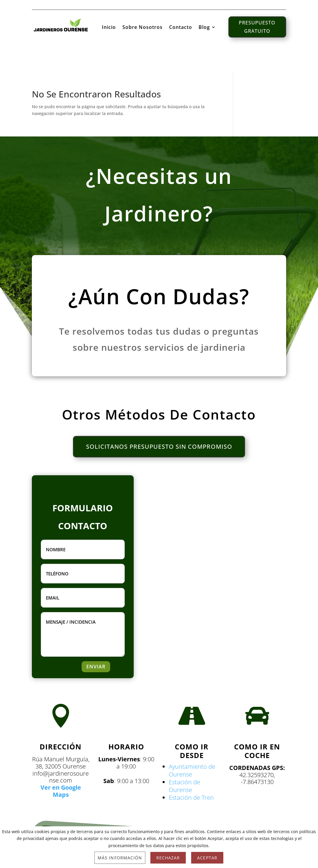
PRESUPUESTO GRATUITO (257, 26)
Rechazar (168, 858)
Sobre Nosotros (142, 27)
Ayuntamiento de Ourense (192, 771)
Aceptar (207, 858)
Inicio (109, 27)
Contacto (181, 27)
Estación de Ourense (184, 786)
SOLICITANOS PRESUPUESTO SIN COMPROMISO (159, 447)
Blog (204, 27)
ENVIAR (96, 667)
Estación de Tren (191, 798)
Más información (120, 858)
